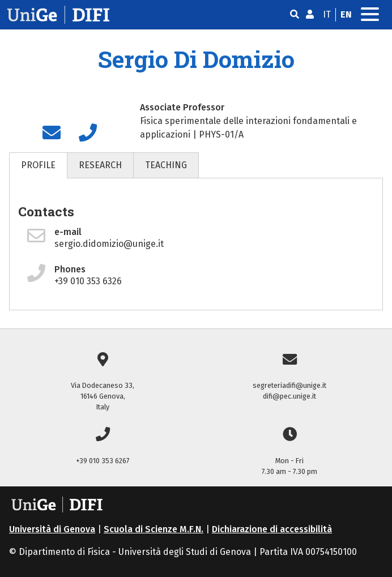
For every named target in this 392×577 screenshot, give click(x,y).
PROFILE (38, 165)
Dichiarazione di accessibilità (272, 529)
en (346, 14)
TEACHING (166, 165)
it (327, 14)
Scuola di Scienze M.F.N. (154, 529)
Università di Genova (52, 529)
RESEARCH (100, 165)
